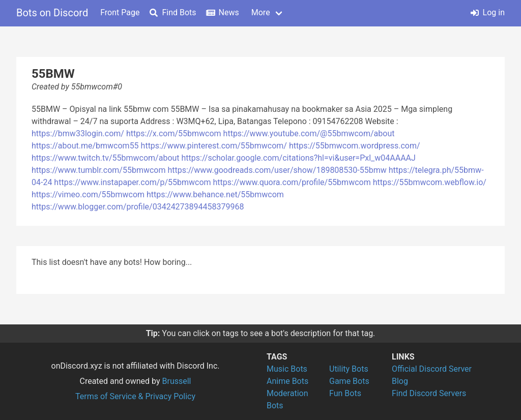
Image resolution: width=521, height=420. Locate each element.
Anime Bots (287, 381)
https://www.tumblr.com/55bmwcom (99, 170)
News (223, 12)
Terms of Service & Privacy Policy (135, 396)
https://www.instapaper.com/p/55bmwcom (132, 182)
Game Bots (349, 381)
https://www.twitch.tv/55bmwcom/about (106, 158)
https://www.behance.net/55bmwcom (215, 194)
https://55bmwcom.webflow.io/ (430, 182)
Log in (488, 12)
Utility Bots (349, 369)
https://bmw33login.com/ (78, 133)
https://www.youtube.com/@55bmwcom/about (309, 133)
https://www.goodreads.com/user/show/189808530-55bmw (277, 170)
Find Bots (173, 12)
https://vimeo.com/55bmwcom (88, 194)
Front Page (120, 12)
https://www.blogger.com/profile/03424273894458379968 (138, 207)
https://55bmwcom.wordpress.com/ (355, 146)
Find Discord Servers (429, 393)
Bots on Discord (52, 13)
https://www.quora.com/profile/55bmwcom (292, 182)
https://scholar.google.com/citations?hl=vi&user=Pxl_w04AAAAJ (299, 158)
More (261, 12)
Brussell (177, 381)
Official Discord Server (432, 369)
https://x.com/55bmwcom (174, 133)
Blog (400, 381)
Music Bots (287, 369)
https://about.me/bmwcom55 (85, 146)
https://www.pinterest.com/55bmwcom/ (214, 146)
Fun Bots (345, 393)
